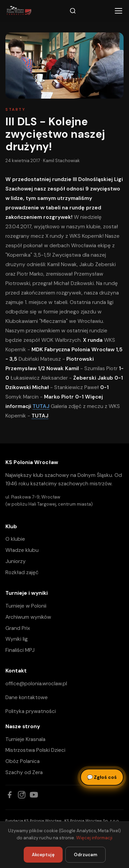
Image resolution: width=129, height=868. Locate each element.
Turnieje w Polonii (26, 606)
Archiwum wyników (28, 617)
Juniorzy (16, 561)
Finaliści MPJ (20, 650)
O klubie (15, 539)
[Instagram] (22, 795)
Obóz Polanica (23, 761)
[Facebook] (9, 795)
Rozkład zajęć (22, 572)
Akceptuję (43, 855)
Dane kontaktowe (27, 697)
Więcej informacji (94, 838)
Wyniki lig (17, 639)
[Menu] (119, 11)
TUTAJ (41, 406)
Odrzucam (85, 855)
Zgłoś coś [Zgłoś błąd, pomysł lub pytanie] (102, 777)
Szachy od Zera (24, 772)
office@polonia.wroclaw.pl (36, 684)
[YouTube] (34, 795)
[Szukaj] (73, 11)
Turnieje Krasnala (25, 739)
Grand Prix (18, 628)
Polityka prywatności (31, 711)
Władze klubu (22, 550)
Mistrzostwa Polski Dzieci (35, 750)
